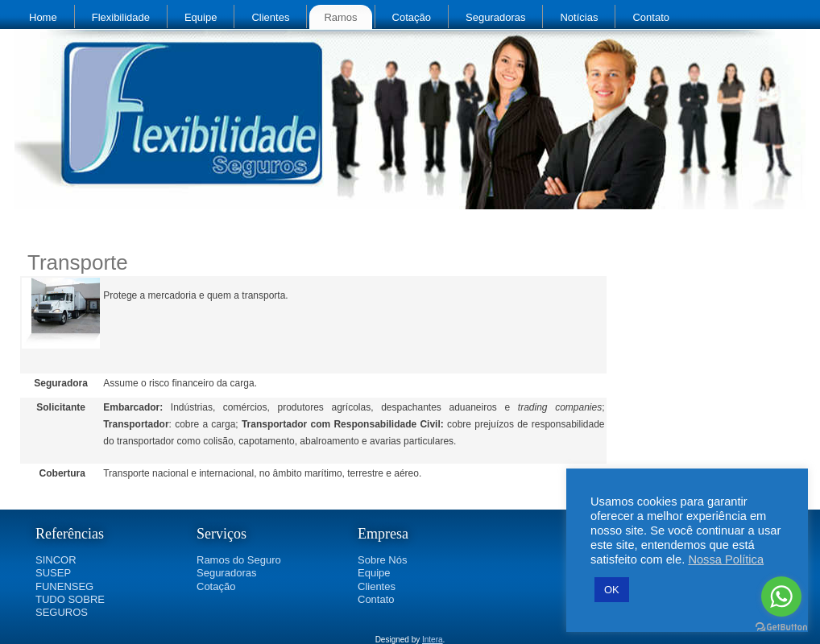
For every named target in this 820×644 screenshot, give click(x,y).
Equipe (201, 17)
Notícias (579, 17)
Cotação (412, 17)
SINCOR (56, 560)
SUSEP (53, 573)
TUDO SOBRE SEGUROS (70, 606)
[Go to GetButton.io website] (781, 627)
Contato (651, 17)
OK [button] (612, 590)
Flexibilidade (121, 17)
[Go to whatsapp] (781, 597)
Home (43, 17)
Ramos (340, 17)
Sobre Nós (382, 560)
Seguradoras (495, 17)
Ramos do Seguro (239, 560)
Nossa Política (726, 559)
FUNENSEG (64, 586)
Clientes (270, 17)
